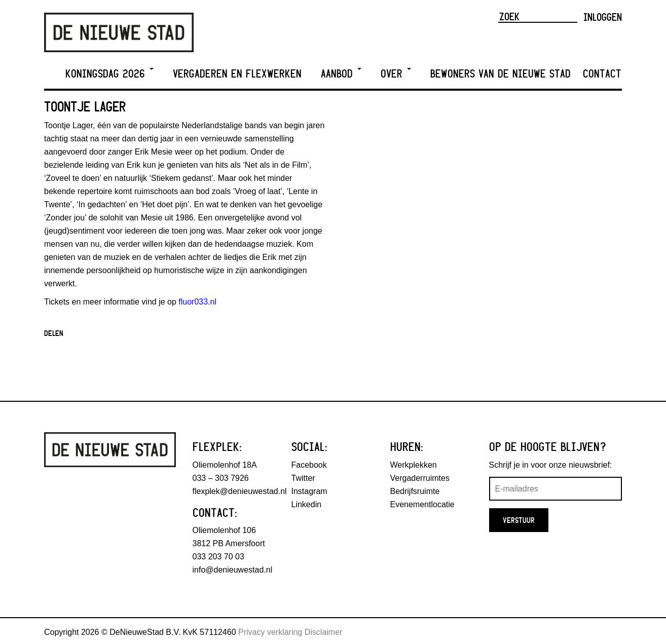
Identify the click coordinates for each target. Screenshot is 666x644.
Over (396, 74)
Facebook (309, 465)
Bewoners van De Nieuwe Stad (501, 74)
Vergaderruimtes (420, 478)
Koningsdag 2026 (109, 74)
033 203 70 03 (218, 557)
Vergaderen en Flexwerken (237, 74)
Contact (602, 74)
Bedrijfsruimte (415, 491)
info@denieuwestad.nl (233, 570)
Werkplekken (414, 465)
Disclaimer (324, 632)
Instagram (309, 491)
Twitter (303, 478)
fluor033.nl (197, 302)
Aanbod (341, 74)
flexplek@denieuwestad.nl (240, 491)
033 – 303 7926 (221, 478)
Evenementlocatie (422, 504)
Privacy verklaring (270, 632)
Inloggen (603, 17)
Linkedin (307, 504)
